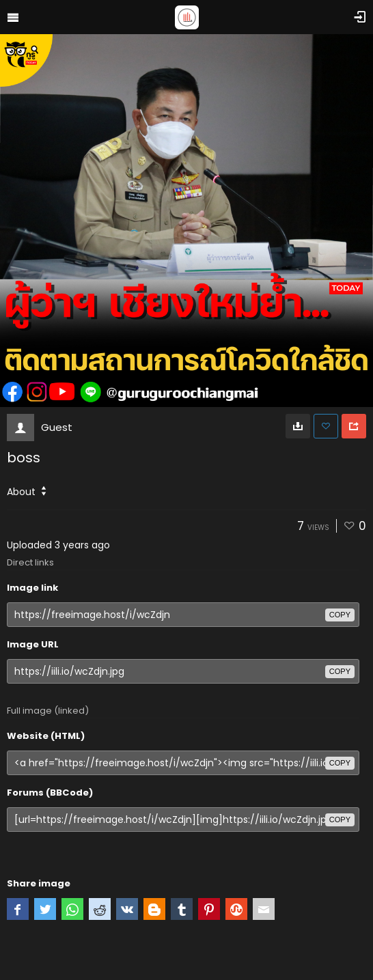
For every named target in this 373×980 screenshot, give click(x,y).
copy (340, 615)
